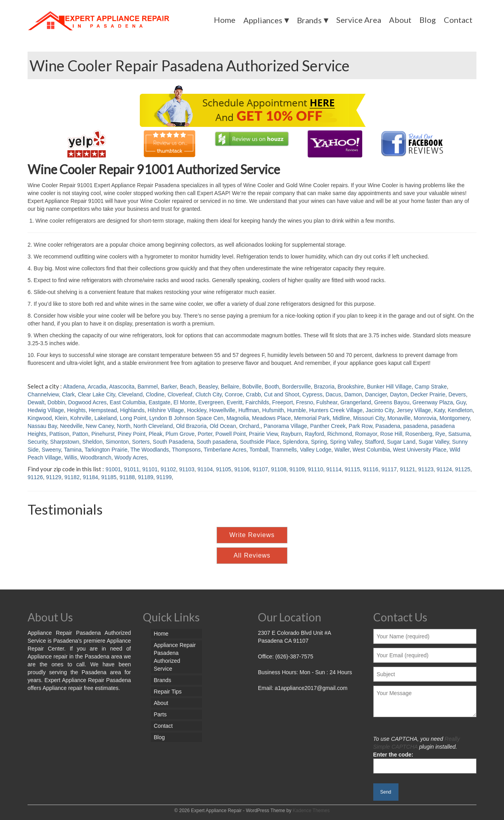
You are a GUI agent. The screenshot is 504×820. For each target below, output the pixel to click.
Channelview (43, 394)
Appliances (263, 20)
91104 (205, 469)
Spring (319, 442)
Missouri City (369, 418)
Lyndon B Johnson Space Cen (186, 418)
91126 (35, 477)
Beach (188, 387)
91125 (463, 469)
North (124, 426)
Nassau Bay (42, 426)
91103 (187, 469)
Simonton (117, 442)
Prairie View (263, 434)
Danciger (376, 394)
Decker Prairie (428, 394)
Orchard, (250, 426)
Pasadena (388, 426)
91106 (242, 469)
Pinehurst (103, 434)
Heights (76, 410)
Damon (353, 394)
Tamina (73, 450)
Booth (272, 387)
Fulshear (327, 402)
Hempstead (103, 410)
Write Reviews (252, 535)
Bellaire (230, 387)
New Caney (100, 426)
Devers (457, 394)
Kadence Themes (311, 811)
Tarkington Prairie (106, 450)
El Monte (184, 402)
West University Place (420, 450)
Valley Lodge (316, 450)
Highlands (132, 410)
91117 (389, 469)
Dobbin (56, 402)
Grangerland (356, 402)
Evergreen (211, 402)
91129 (54, 477)
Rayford (314, 434)
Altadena (74, 387)
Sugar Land (401, 442)
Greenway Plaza (433, 402)
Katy (439, 410)
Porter (205, 434)
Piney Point (132, 434)
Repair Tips (168, 692)
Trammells (284, 450)
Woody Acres (131, 457)
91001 (113, 469)
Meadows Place (271, 418)
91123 (426, 469)
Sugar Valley (434, 442)
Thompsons (186, 450)
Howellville (222, 410)
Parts (160, 714)
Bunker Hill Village (389, 387)
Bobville (252, 387)
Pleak (155, 434)
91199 (164, 477)
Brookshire (351, 387)
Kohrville (81, 418)
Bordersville (296, 387)
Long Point (133, 418)
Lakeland (106, 418)
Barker (169, 387)
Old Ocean (223, 426)
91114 (334, 469)
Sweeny (51, 450)
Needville (71, 426)
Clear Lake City (97, 394)
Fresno (305, 402)
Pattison (59, 434)
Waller (342, 450)
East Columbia (128, 402)
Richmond (340, 434)
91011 (132, 469)
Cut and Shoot (282, 394)
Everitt (235, 402)
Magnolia (238, 418)
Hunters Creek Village (336, 410)
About (400, 20)
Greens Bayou (392, 402)
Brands (309, 20)
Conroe (234, 394)
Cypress (312, 394)
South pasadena (217, 442)
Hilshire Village (166, 410)
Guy (461, 402)
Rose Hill (391, 434)
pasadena (415, 426)
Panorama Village (285, 426)
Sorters (141, 442)
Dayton (398, 394)
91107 (260, 469)
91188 (127, 477)
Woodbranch (96, 457)
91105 (223, 469)
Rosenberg (419, 434)
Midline (341, 418)
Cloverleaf (180, 394)
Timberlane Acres (225, 450)
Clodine (155, 394)
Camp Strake (431, 387)
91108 (279, 469)
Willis (71, 457)
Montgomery (455, 418)
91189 (145, 477)
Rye (440, 434)
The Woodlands (150, 450)
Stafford (374, 442)
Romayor (366, 434)
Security (37, 442)
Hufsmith (273, 410)
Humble (296, 410)
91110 (316, 469)
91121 (407, 469)
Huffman (249, 410)
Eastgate (159, 402)
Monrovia (425, 418)
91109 (297, 469)
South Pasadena (173, 442)
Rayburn (291, 434)
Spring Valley (346, 442)
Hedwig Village (46, 410)
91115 (352, 469)
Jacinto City (380, 410)
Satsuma (459, 434)
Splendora (295, 442)
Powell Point (231, 434)
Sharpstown (65, 442)
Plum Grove (180, 434)
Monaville (399, 418)
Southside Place (260, 442)
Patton (80, 434)
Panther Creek (328, 426)
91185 (109, 477)
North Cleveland (153, 426)
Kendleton (460, 410)
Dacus (334, 394)
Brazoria (324, 387)
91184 (90, 477)
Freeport (283, 402)
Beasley (208, 387)
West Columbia (372, 450)
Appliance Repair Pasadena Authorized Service (175, 657)
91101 (150, 469)
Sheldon (92, 442)
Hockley (197, 410)
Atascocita (122, 387)
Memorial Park (312, 418)
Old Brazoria (191, 426)
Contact (458, 20)
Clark (68, 394)
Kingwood (40, 418)
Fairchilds (257, 402)
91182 (72, 477)
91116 (371, 469)
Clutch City (208, 394)
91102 (168, 469)
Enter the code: (425, 760)
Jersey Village (414, 410)
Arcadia (97, 387)
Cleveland (130, 394)
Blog (428, 20)
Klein (61, 418)
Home (225, 20)
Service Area (359, 20)
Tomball (259, 450)
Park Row (361, 426)
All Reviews (252, 555)
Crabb (253, 394)
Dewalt (36, 402)
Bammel (147, 387)
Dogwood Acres (87, 402)
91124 (444, 469)
